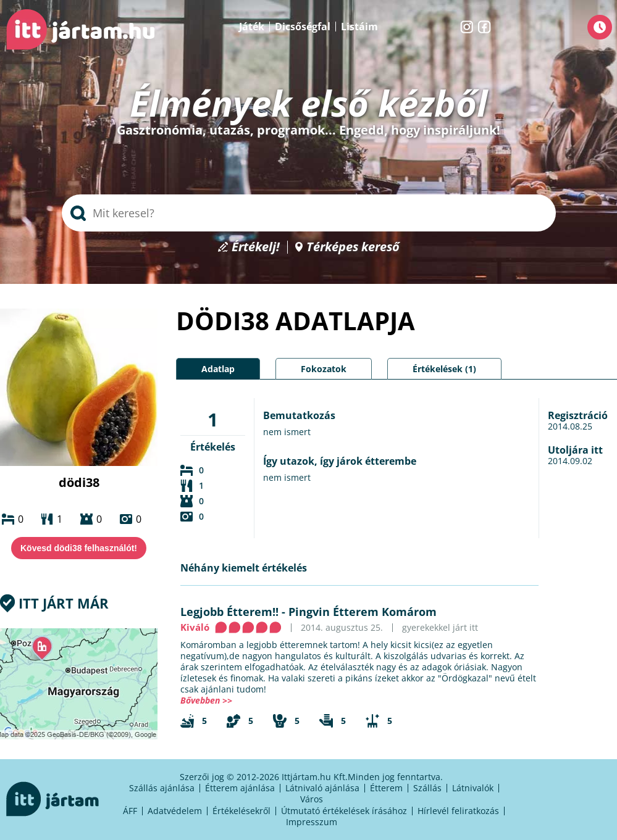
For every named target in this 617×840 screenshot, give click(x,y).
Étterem (386, 788)
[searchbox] (309, 213)
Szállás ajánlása (162, 788)
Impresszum (312, 822)
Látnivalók (473, 788)
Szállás (427, 788)
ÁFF (130, 811)
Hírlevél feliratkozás (458, 811)
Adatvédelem (175, 811)
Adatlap (218, 369)
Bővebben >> (206, 700)
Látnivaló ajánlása (322, 788)
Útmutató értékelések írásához (344, 811)
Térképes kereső (353, 247)
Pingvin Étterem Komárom (363, 612)
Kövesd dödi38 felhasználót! (79, 548)
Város (312, 799)
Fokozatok (324, 369)
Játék (252, 27)
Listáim (359, 27)
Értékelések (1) (444, 369)
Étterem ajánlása (240, 788)
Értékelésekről (241, 811)
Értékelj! (256, 247)
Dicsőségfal (303, 27)
